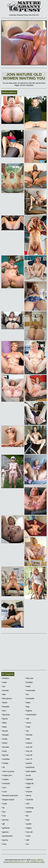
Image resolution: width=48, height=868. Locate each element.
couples (5, 779)
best (4, 711)
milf (27, 719)
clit (3, 767)
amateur (5, 678)
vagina (28, 828)
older (28, 739)
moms (28, 723)
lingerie (28, 711)
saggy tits (29, 783)
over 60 (29, 755)
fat (3, 808)
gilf (3, 824)
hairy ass (29, 678)
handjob (29, 682)
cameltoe (6, 759)
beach (4, 703)
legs (27, 707)
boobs (4, 739)
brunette (5, 747)
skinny (28, 796)
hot (27, 694)
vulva (28, 836)
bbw (4, 694)
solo (27, 804)
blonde (5, 731)
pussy (28, 775)
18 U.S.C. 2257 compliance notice (31, 862)
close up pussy (8, 771)
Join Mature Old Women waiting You (24, 76)
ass (3, 686)
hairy (4, 844)
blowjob (5, 735)
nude (28, 727)
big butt (5, 755)
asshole (5, 690)
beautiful (5, 707)
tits (27, 816)
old (27, 731)
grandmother (7, 836)
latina (28, 703)
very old (29, 832)
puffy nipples (31, 771)
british (4, 743)
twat (27, 820)
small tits (29, 800)
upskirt (28, 824)
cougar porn (7, 775)
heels (28, 686)
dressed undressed (9, 796)
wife (27, 840)
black (4, 727)
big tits (4, 719)
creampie (6, 783)
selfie (28, 787)
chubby (5, 763)
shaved (28, 792)
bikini (4, 723)
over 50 (29, 751)
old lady (29, 735)
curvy (4, 792)
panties (28, 763)
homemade (30, 690)
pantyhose (30, 767)
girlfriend (5, 828)
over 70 (29, 759)
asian (4, 682)
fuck (4, 816)
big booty (6, 715)
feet (3, 812)
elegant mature (8, 800)
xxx (27, 844)
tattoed (28, 812)
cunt (4, 787)
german (5, 820)
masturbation (31, 715)
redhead (29, 779)
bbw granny (7, 698)
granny (5, 840)
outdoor (29, 743)
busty (4, 751)
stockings (29, 808)
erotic (4, 804)
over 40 (29, 747)
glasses (5, 832)
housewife (30, 698)
